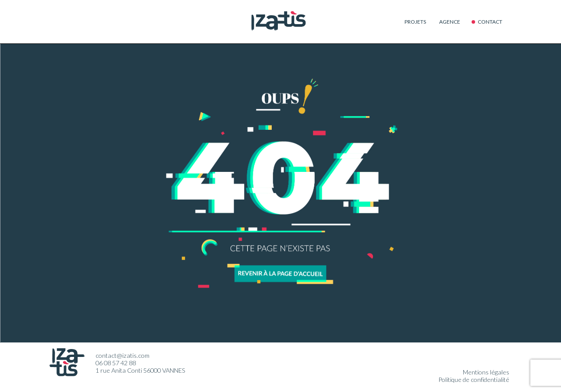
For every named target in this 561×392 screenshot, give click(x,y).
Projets (415, 22)
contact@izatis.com (122, 355)
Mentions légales (486, 372)
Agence (450, 22)
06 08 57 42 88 (116, 363)
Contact (490, 22)
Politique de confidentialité (474, 380)
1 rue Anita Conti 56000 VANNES (140, 370)
